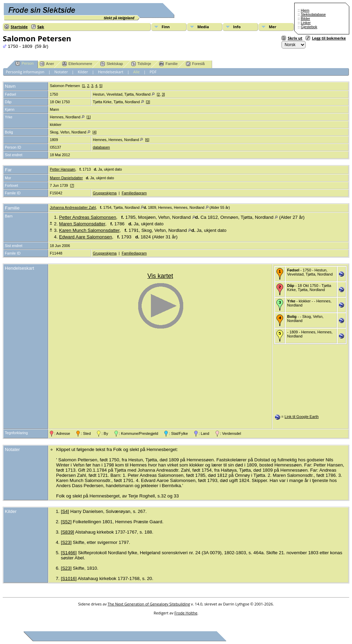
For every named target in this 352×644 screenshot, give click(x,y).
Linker (306, 23)
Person (25, 63)
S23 (66, 542)
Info (237, 27)
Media (203, 27)
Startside (19, 27)
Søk (41, 27)
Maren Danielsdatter (66, 178)
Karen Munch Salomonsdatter (89, 230)
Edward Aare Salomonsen (86, 237)
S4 (65, 511)
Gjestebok (309, 27)
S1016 (69, 578)
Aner (47, 64)
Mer (273, 27)
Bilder (305, 19)
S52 (66, 522)
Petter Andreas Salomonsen (88, 217)
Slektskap (112, 64)
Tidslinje (141, 64)
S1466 (69, 553)
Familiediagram (134, 193)
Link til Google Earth (302, 417)
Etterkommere (77, 64)
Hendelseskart (111, 72)
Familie (168, 64)
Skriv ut (295, 38)
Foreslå (195, 64)
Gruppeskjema (105, 193)
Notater (61, 72)
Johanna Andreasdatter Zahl (73, 207)
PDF (153, 72)
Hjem (305, 10)
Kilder (83, 72)
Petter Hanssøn (63, 169)
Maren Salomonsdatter (82, 224)
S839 (68, 532)
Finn (166, 27)
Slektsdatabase (313, 14)
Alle (137, 72)
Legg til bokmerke (329, 38)
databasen (101, 147)
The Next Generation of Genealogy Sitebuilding (149, 604)
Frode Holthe (186, 613)
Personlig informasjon (25, 72)
